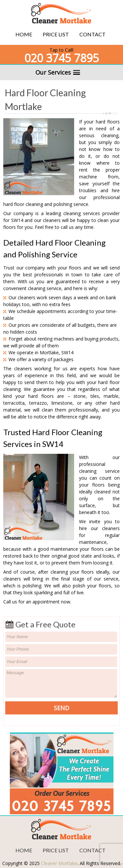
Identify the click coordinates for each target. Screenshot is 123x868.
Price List (56, 34)
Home (24, 34)
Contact (92, 34)
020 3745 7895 (61, 58)
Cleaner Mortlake (59, 863)
